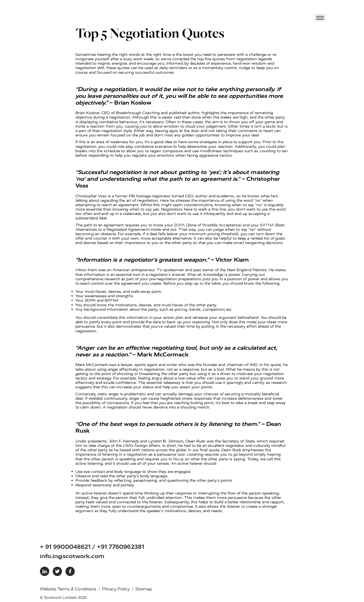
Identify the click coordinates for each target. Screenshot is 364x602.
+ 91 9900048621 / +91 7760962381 (92, 547)
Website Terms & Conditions (68, 589)
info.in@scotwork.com (72, 556)
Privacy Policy (116, 589)
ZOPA (179, 225)
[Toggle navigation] (320, 18)
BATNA (267, 225)
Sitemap (144, 589)
